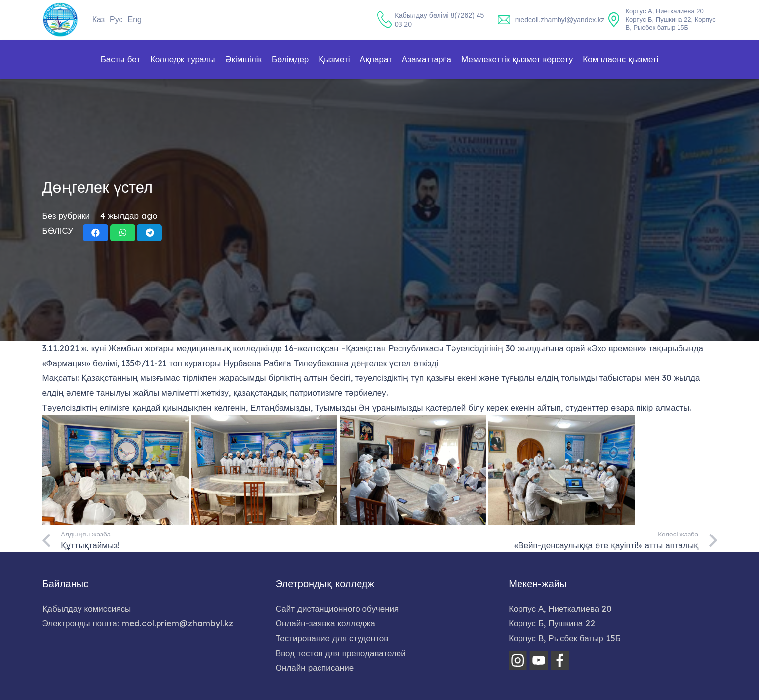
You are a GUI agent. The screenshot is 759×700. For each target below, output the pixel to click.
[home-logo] (60, 20)
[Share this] (96, 233)
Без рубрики (66, 216)
